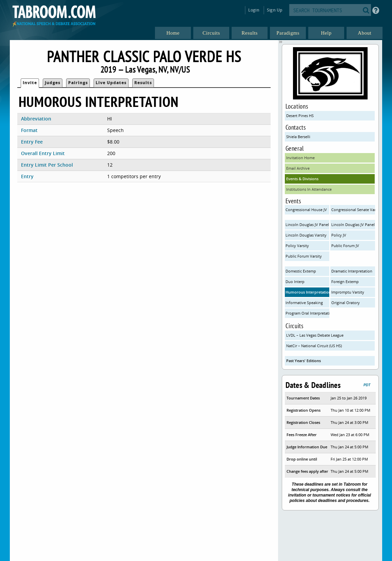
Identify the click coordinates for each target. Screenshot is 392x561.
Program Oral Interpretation (307, 313)
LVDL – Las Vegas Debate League (315, 335)
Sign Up (275, 10)
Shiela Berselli (298, 137)
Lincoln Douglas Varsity (306, 235)
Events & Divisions (302, 179)
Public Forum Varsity (304, 256)
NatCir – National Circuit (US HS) (314, 346)
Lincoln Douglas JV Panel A (307, 225)
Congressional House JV (306, 210)
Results (143, 83)
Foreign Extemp (345, 282)
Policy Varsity (297, 246)
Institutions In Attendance (309, 189)
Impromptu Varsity (348, 292)
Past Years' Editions (303, 361)
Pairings (78, 83)
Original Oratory (346, 303)
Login (254, 10)
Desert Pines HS (300, 116)
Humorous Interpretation (307, 292)
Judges (53, 83)
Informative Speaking (304, 303)
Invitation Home (300, 158)
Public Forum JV (345, 246)
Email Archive (298, 168)
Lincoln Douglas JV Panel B (353, 225)
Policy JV (339, 235)
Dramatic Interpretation (352, 271)
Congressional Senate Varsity (353, 210)
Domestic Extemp (301, 271)
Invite (30, 83)
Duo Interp (295, 282)
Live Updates (111, 83)
